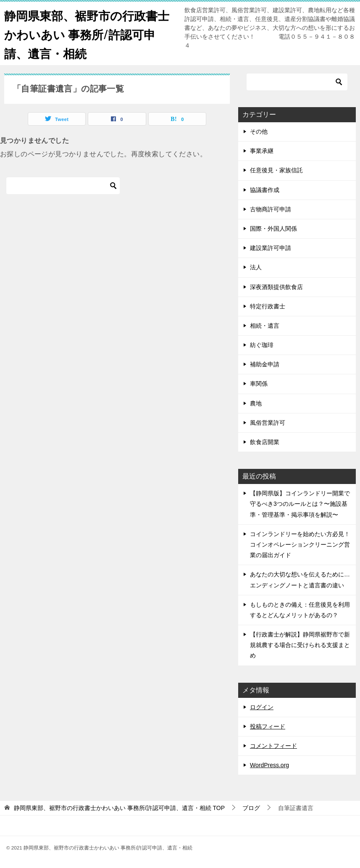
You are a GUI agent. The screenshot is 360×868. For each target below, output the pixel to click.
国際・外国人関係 (273, 229)
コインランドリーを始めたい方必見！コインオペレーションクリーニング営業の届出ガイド (300, 544)
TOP (119, 808)
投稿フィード (268, 726)
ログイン (262, 707)
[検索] (63, 186)
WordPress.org (269, 765)
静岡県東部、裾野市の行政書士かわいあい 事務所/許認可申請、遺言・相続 (86, 33)
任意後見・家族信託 (276, 170)
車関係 (259, 384)
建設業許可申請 (271, 248)
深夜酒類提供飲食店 (276, 287)
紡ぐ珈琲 (262, 345)
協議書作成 (265, 190)
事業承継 (262, 151)
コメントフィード (273, 746)
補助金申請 (265, 364)
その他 (259, 132)
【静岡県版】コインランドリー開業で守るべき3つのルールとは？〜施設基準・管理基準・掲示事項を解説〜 (300, 504)
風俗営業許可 (268, 423)
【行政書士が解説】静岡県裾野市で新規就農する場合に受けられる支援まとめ (300, 645)
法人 (256, 267)
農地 (256, 403)
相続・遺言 (265, 326)
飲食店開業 (265, 442)
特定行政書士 (268, 306)
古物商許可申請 (271, 209)
